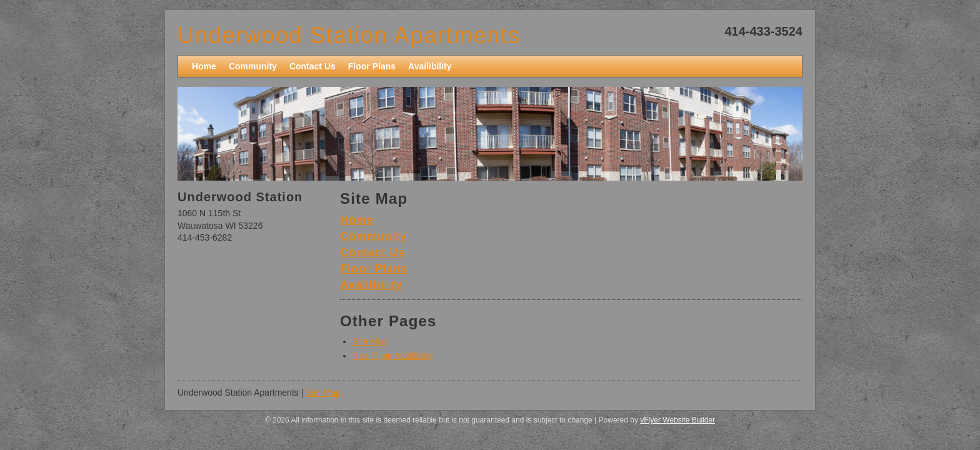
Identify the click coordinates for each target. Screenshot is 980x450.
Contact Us (372, 252)
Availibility (371, 285)
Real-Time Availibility (392, 356)
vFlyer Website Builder (677, 420)
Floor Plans (374, 269)
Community (373, 236)
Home (357, 220)
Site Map (370, 341)
